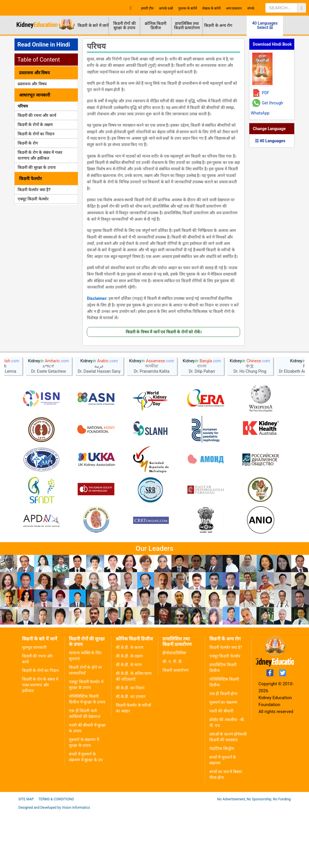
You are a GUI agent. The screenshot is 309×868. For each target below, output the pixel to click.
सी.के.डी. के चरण (129, 721)
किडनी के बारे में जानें (93, 25)
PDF (266, 93)
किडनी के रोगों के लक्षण (35, 125)
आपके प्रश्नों (166, 8)
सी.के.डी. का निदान (130, 744)
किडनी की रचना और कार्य (37, 115)
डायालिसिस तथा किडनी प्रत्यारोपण (187, 26)
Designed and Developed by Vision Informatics (54, 864)
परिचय (23, 106)
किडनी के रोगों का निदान (36, 134)
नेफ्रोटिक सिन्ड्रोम (222, 805)
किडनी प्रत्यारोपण (175, 726)
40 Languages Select (265, 25)
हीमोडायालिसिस (174, 709)
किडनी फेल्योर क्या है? (34, 190)
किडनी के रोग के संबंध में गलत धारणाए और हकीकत (40, 741)
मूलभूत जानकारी (34, 703)
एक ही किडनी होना (223, 750)
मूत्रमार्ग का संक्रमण (223, 758)
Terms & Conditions (56, 855)
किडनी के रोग (28, 143)
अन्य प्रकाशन (234, 8)
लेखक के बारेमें (211, 8)
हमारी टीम (147, 8)
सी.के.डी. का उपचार (131, 753)
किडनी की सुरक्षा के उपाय (37, 167)
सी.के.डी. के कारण (130, 703)
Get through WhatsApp (267, 108)
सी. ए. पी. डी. (172, 718)
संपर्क (251, 8)
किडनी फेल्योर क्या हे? (226, 703)
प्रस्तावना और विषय (32, 84)
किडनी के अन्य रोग (218, 25)
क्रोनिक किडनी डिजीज (156, 26)
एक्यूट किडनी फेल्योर (33, 199)
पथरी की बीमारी (221, 767)
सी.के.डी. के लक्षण (129, 712)
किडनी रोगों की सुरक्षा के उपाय (125, 26)
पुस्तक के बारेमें (188, 8)
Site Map (26, 855)
